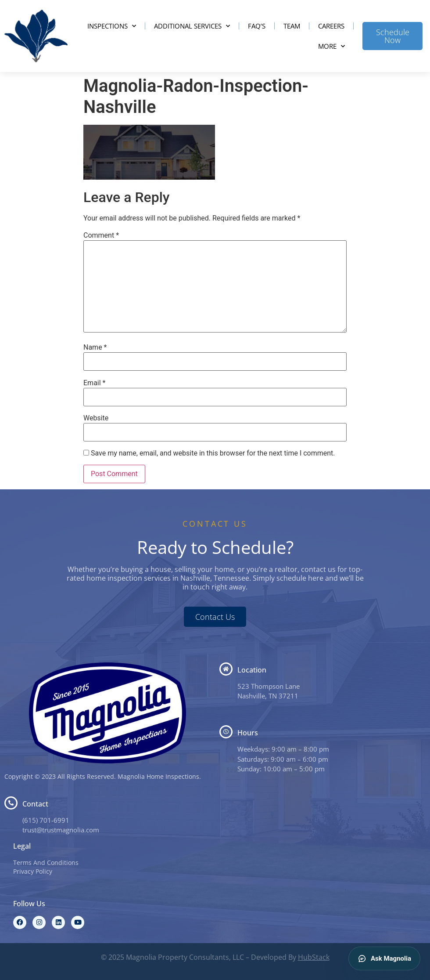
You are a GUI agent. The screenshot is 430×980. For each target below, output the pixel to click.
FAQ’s (257, 26)
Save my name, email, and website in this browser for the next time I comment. (213, 453)
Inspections (112, 26)
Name (95, 347)
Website (96, 418)
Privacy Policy (33, 871)
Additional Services (192, 26)
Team (292, 26)
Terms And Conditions (46, 862)
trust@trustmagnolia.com (61, 830)
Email (94, 383)
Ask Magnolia (384, 958)
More (331, 46)
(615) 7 (33, 820)
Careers (331, 26)
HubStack (314, 957)
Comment (101, 235)
